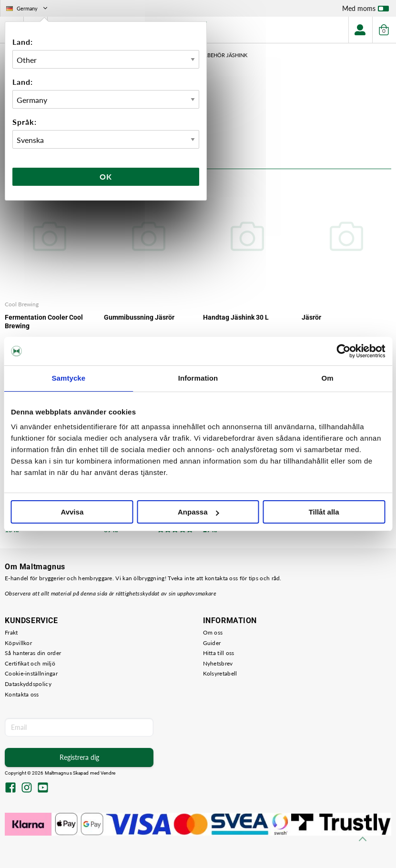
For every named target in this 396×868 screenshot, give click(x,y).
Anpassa (198, 512)
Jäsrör (311, 317)
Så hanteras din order (33, 653)
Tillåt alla (324, 512)
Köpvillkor (18, 643)
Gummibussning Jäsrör (139, 317)
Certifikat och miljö (30, 663)
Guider (212, 643)
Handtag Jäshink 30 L (236, 317)
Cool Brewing (22, 304)
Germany (28, 8)
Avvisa (72, 512)
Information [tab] (198, 378)
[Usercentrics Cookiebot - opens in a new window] (343, 351)
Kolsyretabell (220, 673)
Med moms (366, 10)
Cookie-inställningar (31, 673)
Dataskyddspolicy (28, 684)
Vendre (108, 773)
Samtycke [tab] (68, 378)
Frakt (11, 632)
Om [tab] (328, 378)
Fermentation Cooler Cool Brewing (44, 322)
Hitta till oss (219, 653)
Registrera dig (79, 757)
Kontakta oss (22, 694)
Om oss (213, 632)
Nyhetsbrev (218, 663)
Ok (106, 177)
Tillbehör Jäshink (222, 55)
